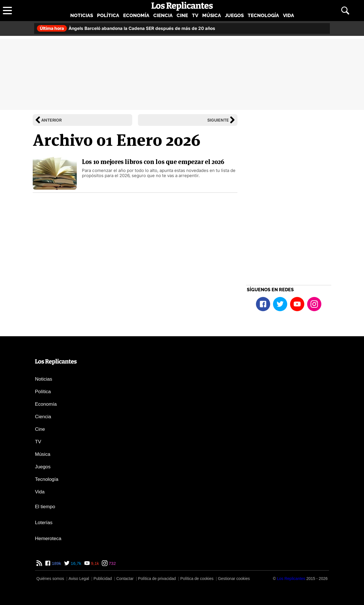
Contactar (125, 579)
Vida (288, 15)
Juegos (234, 15)
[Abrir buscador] (345, 11)
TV (195, 15)
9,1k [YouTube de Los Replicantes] (95, 563)
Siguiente (218, 120)
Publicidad (103, 579)
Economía (136, 15)
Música (212, 15)
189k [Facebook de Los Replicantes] (56, 563)
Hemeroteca (48, 539)
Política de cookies (197, 579)
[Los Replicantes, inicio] (182, 6)
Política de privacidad (157, 579)
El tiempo (45, 507)
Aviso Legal (79, 579)
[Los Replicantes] (291, 579)
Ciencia (163, 15)
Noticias (82, 15)
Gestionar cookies (234, 579)
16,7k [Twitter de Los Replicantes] (76, 563)
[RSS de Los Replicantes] (39, 563)
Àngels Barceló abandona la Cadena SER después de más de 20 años (126, 28)
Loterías (44, 523)
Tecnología (263, 15)
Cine (182, 15)
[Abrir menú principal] (7, 11)
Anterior (51, 120)
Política (108, 15)
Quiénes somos (50, 579)
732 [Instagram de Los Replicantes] (112, 563)
